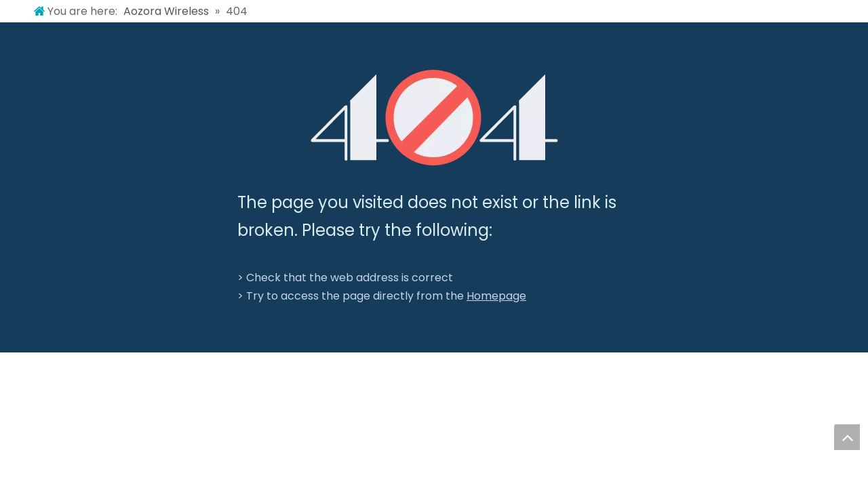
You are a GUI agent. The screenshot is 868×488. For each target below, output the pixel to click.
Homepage (496, 296)
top (847, 437)
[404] (434, 118)
